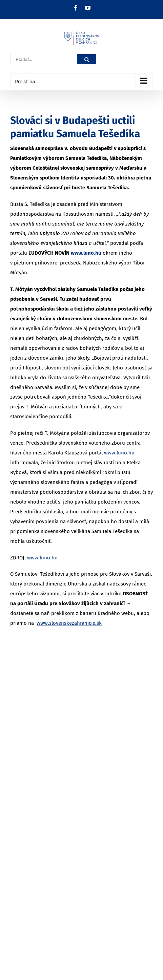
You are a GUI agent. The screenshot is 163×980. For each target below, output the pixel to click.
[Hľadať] (87, 59)
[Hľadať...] (44, 59)
